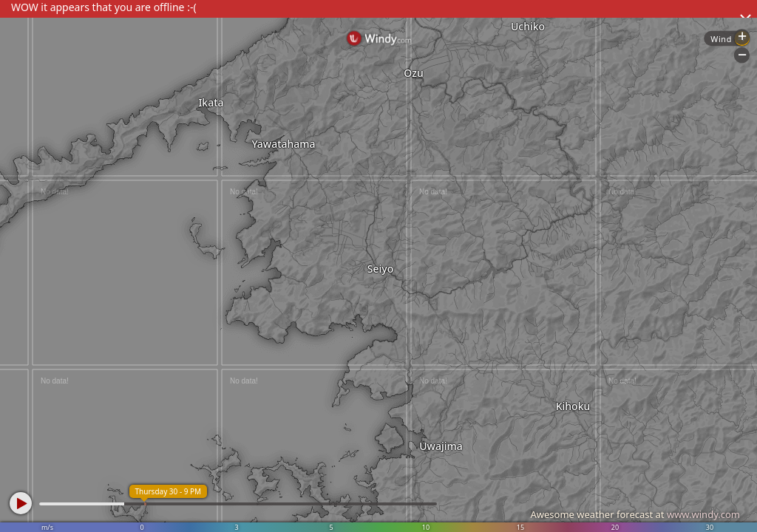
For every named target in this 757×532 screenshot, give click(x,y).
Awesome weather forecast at (635, 514)
